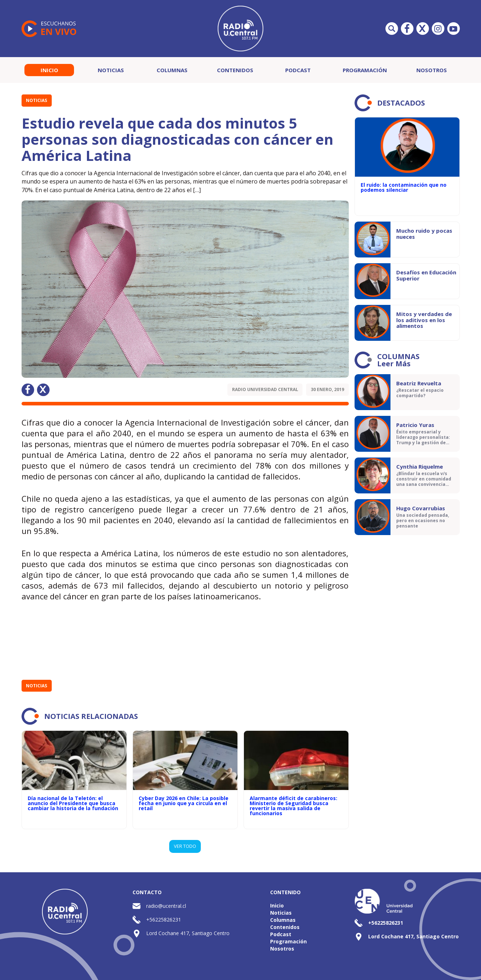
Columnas (172, 70)
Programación (365, 70)
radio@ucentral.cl (166, 906)
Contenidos (235, 70)
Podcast (298, 70)
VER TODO (185, 846)
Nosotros (432, 70)
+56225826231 (164, 919)
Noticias (111, 70)
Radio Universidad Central (265, 389)
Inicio (49, 70)
